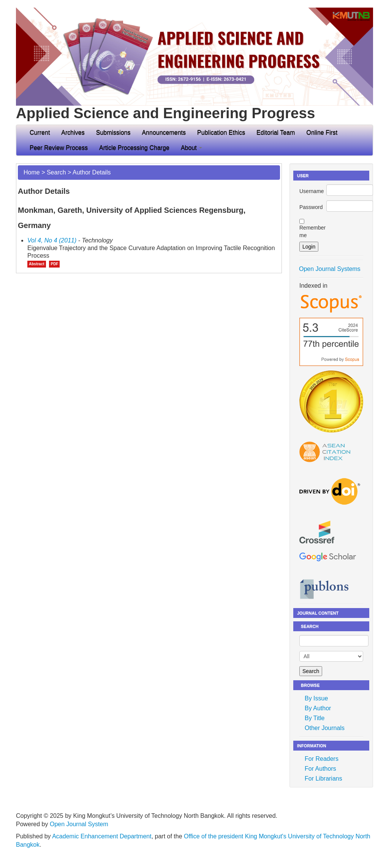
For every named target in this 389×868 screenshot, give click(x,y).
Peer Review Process (59, 148)
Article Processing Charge (134, 148)
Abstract (37, 264)
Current (40, 132)
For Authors (320, 769)
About (191, 148)
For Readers (322, 759)
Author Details (92, 172)
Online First (322, 132)
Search (56, 172)
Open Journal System (79, 824)
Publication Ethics (221, 132)
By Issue (316, 698)
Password (311, 207)
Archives (73, 132)
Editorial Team (276, 132)
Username (312, 191)
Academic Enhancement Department (102, 836)
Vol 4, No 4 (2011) (52, 240)
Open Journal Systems (330, 269)
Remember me (312, 231)
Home (32, 172)
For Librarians (323, 779)
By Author (318, 708)
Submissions (113, 132)
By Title (315, 718)
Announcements (164, 132)
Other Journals (325, 728)
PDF (54, 264)
